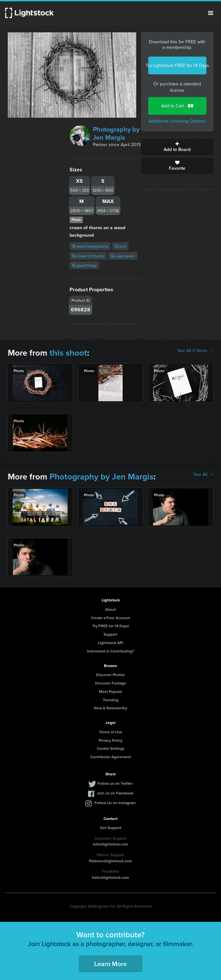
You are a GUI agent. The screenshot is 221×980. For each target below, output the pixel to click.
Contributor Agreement (111, 757)
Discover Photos (110, 675)
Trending (111, 700)
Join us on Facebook (115, 793)
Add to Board (177, 147)
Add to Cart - (177, 106)
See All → (203, 475)
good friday (84, 265)
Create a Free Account (110, 618)
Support (110, 634)
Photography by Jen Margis (116, 133)
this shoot (68, 353)
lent (120, 246)
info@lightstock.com (110, 844)
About (110, 609)
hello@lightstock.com (110, 877)
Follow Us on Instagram (115, 803)
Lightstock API (110, 643)
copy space (123, 256)
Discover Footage (111, 683)
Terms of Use (111, 732)
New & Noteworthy (110, 708)
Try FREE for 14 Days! (111, 626)
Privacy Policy (110, 740)
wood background (90, 246)
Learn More (110, 964)
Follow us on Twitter (115, 783)
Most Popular (110, 691)
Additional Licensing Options (177, 121)
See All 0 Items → (195, 351)
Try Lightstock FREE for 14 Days (177, 65)
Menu (211, 13)
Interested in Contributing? (111, 651)
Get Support (111, 828)
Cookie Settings (111, 748)
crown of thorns (88, 256)
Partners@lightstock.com (110, 861)
